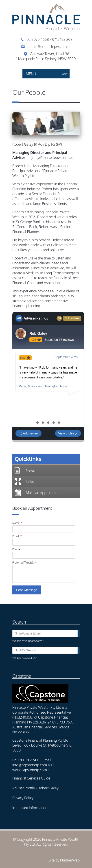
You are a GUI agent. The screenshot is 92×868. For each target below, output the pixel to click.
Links (30, 482)
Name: (17, 523)
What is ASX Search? (24, 658)
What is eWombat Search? (28, 641)
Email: (17, 536)
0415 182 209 (62, 39)
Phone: (16, 549)
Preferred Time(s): (24, 562)
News (30, 470)
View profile (68, 433)
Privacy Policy (23, 798)
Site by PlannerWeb (64, 860)
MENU (48, 74)
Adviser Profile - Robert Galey (35, 788)
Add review (28, 433)
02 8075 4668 (38, 39)
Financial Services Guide (31, 778)
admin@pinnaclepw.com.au (49, 47)
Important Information (30, 808)
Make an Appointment (43, 493)
